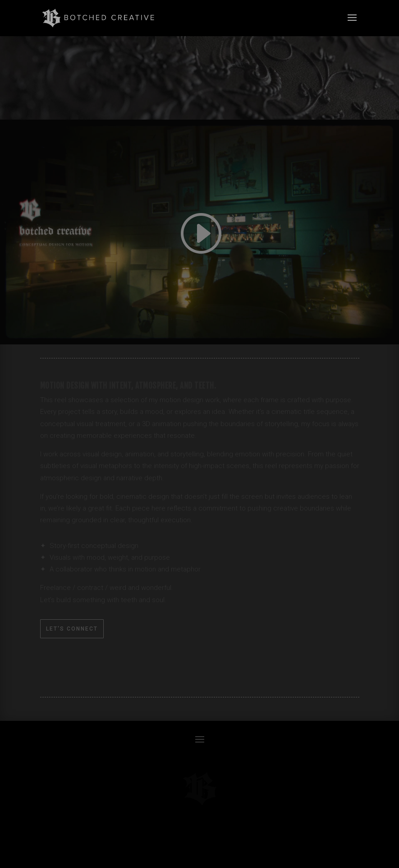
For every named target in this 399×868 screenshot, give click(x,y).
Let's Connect (72, 629)
